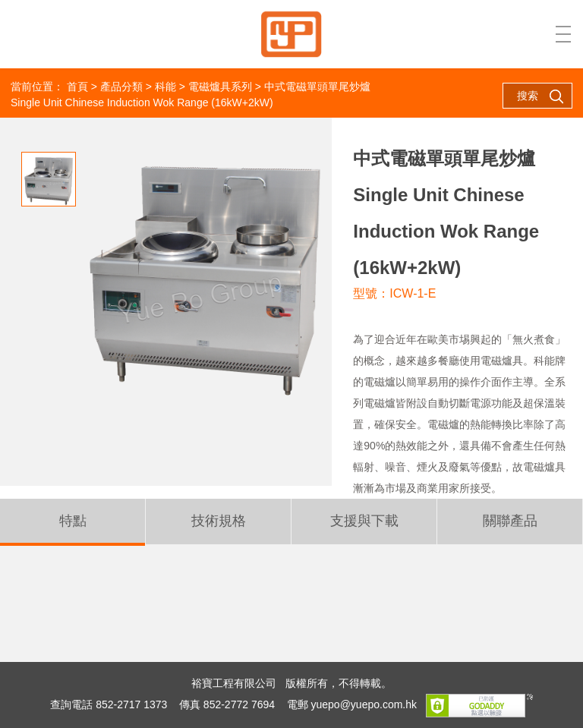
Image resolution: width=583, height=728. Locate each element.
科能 (165, 87)
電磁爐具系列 (220, 87)
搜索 (540, 96)
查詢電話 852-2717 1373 (109, 704)
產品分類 (121, 87)
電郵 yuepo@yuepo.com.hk (352, 704)
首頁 (77, 87)
